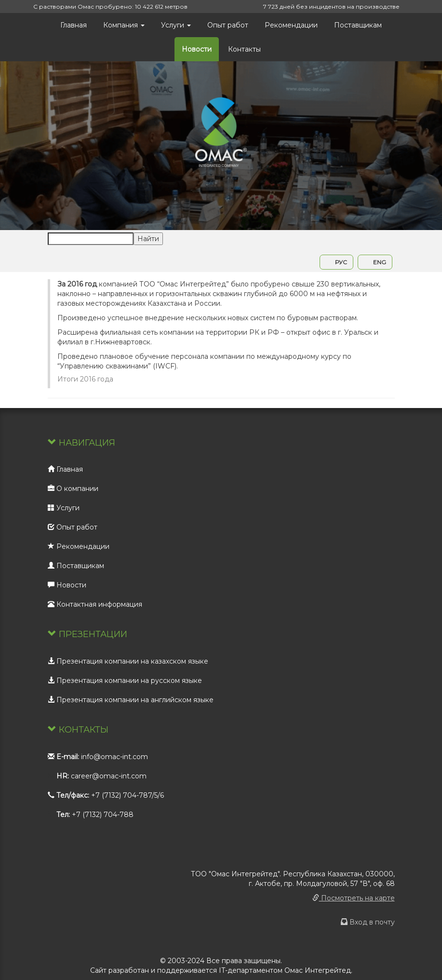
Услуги (176, 25)
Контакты (244, 49)
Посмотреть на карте (354, 898)
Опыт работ (228, 25)
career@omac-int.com (109, 776)
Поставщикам (358, 25)
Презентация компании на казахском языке (128, 661)
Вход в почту (368, 922)
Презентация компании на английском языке (131, 700)
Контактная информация (95, 604)
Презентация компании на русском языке (125, 681)
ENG (375, 262)
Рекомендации (291, 25)
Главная (74, 25)
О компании (73, 489)
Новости (197, 49)
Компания (124, 25)
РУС (336, 262)
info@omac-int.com (114, 757)
